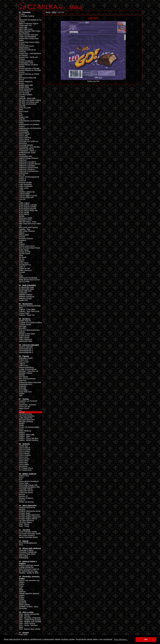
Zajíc (21, 396)
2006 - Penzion (25, 616)
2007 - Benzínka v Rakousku (30, 618)
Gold (21, 115)
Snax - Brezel (24, 524)
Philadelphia (24, 558)
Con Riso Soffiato (25, 95)
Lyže (21, 588)
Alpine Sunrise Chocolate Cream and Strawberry (28, 36)
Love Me (22, 199)
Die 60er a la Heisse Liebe (29, 102)
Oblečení (22, 592)
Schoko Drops (24, 336)
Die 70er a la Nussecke (28, 104)
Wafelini (22, 433)
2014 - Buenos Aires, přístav (30, 629)
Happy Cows (24, 117)
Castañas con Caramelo (28, 401)
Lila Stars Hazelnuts (26, 521)
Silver (21, 255)
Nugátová (23, 240)
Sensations (23, 466)
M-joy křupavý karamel (27, 209)
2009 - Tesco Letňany (27, 623)
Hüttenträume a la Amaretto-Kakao (30, 122)
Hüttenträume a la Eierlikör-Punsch (29, 126)
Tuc (20, 274)
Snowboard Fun (25, 265)
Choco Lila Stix (25, 407)
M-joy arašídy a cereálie (28, 205)
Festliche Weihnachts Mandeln (27, 508)
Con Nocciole (24, 93)
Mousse (22, 494)
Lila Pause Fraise (25, 414)
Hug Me (22, 119)
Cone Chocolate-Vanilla (28, 532)
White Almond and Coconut (29, 280)
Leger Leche (24, 188)
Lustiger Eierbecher (26, 567)
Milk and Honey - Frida (27, 222)
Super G (22, 267)
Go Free (22, 403)
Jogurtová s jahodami (27, 166)
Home (48, 12)
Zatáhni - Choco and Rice (29, 438)
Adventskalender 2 (26, 351)
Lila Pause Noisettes (27, 416)
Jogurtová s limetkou (27, 169)
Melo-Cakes (23, 556)
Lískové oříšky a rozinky (28, 196)
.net (46, 7)
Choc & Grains (24, 451)
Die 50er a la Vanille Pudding (30, 100)
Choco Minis (24, 461)
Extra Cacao (24, 111)
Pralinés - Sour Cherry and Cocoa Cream (29, 312)
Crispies (22, 97)
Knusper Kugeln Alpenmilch (29, 515)
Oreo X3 (22, 500)
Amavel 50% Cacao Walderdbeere (26, 47)
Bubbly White (24, 87)
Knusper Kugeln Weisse (28, 519)
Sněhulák (22, 388)
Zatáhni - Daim (24, 437)
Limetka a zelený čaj (27, 192)
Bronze (22, 83)
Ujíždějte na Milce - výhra (28, 607)
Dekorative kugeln (26, 358)
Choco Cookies (25, 455)
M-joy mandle (24, 212)
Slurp (21, 545)
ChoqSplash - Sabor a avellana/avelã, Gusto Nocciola (27, 153)
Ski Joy (22, 259)
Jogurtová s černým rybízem (30, 164)
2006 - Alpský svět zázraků (29, 614)
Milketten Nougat (25, 298)
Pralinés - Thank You (27, 315)
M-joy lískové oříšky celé (28, 211)
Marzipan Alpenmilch (27, 420)
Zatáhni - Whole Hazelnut (29, 440)
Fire (20, 113)
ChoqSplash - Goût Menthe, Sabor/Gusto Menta (29, 148)
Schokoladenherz (25, 384)
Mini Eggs (23, 326)
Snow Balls (23, 390)
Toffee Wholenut (25, 431)
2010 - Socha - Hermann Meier (28, 626)
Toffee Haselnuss (25, 339)
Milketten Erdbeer (26, 295)
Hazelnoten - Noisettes (28, 405)
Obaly (21, 590)
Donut (21, 478)
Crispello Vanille (25, 324)
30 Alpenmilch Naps (26, 289)
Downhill (22, 106)
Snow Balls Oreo (25, 392)
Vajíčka (22, 394)
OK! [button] (146, 640)
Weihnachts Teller (26, 341)
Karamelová (23, 173)
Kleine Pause (24, 408)
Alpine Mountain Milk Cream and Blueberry (30, 32)
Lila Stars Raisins (25, 522)
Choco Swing (24, 140)
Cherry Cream (24, 134)
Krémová (22, 181)
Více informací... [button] (121, 639)
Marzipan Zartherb (26, 422)
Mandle (22, 216)
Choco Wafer (24, 465)
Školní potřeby (24, 605)
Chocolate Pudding (26, 550)
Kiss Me (22, 175)
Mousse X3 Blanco (26, 498)
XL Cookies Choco (26, 468)
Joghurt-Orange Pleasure (28, 158)
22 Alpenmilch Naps (26, 287)
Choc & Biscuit (24, 448)
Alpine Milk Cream (26, 29)
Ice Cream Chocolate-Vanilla (30, 534)
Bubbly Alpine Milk (26, 85)
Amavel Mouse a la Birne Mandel (28, 66)
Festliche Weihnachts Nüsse (30, 511)
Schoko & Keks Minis (27, 334)
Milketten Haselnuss (27, 297)
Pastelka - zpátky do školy (29, 573)
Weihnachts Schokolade (28, 278)
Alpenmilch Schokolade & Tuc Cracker (30, 21)
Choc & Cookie (25, 450)
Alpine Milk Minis (25, 291)
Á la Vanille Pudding (26, 16)
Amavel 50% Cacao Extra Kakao (29, 40)
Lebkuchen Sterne (26, 493)
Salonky (22, 332)
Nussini (22, 423)
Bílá (20, 76)
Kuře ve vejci (24, 362)
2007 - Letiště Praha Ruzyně (30, 620)
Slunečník (23, 603)
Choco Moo (23, 463)
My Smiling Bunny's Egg (28, 571)
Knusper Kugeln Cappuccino (30, 517)
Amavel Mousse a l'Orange (29, 68)
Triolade (22, 272)
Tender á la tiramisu (26, 502)
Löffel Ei (22, 364)
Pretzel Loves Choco (27, 246)
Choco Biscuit (24, 453)
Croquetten (23, 293)
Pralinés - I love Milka (27, 310)
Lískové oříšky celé (26, 197)
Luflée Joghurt (24, 203)
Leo (20, 410)
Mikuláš (22, 375)
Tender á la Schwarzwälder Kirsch (29, 428)
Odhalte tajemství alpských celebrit (29, 595)
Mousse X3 (23, 496)
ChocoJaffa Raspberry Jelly (29, 487)
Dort (20, 480)
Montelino (23, 328)
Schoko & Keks (25, 252)
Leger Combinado (26, 186)
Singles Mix (23, 300)
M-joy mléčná (24, 214)
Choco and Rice (25, 138)
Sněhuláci (23, 386)
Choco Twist (23, 483)
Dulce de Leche (25, 108)
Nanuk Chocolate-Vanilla (28, 537)
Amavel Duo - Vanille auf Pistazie (28, 58)
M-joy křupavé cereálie (27, 207)
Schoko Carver (25, 254)
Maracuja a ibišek (26, 218)
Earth (21, 110)
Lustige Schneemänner (28, 369)
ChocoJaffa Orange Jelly (28, 485)
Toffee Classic (24, 338)
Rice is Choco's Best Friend (29, 248)
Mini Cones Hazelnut (27, 536)
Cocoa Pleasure (25, 91)
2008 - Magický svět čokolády (30, 622)
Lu (20, 201)
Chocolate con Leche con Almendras (29, 142)
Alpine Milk (23, 27)
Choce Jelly (23, 136)
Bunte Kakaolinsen (26, 89)
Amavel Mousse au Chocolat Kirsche (30, 71)
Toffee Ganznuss (25, 270)
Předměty (23, 601)
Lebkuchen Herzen (26, 491)
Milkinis (22, 233)
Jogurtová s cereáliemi (27, 162)
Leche (21, 190)
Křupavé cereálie (25, 183)
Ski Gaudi (23, 257)
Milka (76, 7)
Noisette (22, 237)
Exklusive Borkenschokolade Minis (30, 307)
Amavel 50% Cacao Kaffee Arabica (29, 43)
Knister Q (22, 179)
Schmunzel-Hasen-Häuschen (30, 382)
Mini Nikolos (23, 377)
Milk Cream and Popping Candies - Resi (28, 228)
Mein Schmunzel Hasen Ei (29, 569)
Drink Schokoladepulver (28, 543)
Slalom (21, 261)
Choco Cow (23, 457)
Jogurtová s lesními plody (29, 168)
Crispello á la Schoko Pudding (30, 323)
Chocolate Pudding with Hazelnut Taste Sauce (28, 553)
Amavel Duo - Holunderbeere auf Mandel (30, 54)
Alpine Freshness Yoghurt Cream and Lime (29, 25)
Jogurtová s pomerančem (29, 171)
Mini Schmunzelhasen (27, 379)
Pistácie (22, 244)
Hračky (22, 584)
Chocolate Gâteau (26, 489)
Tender (21, 425)
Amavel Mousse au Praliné (29, 74)
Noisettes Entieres (26, 239)
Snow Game (24, 263)
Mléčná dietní (24, 235)
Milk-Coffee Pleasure (27, 231)
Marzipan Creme (25, 220)
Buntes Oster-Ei (25, 321)
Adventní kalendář (26, 347)
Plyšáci (22, 597)
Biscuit (21, 80)
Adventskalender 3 (26, 353)
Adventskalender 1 (26, 349)
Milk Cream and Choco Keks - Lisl (30, 225)
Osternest (23, 381)
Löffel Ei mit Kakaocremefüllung (26, 367)
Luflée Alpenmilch (26, 418)
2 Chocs (22, 14)
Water (21, 276)
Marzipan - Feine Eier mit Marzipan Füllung (28, 372)
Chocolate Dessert (26, 145)
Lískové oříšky (24, 194)
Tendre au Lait (24, 269)
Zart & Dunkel (24, 282)
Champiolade (24, 132)
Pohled (22, 599)
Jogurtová (23, 160)
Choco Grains (24, 459)
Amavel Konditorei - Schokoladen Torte (26, 62)
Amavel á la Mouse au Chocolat (27, 51)
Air (20, 18)
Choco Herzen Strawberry (29, 481)
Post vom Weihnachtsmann (29, 330)
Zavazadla (23, 609)
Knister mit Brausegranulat (29, 177)
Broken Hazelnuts (26, 82)
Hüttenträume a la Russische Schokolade (30, 129)
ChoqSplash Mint (25, 156)
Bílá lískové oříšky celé (28, 78)
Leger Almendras (25, 184)
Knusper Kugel (24, 513)
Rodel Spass (24, 250)
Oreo (21, 242)
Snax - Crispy (24, 526)
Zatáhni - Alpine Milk (27, 435)
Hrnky (21, 586)
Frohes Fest (23, 360)
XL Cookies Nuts (25, 470)
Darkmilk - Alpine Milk (27, 98)
